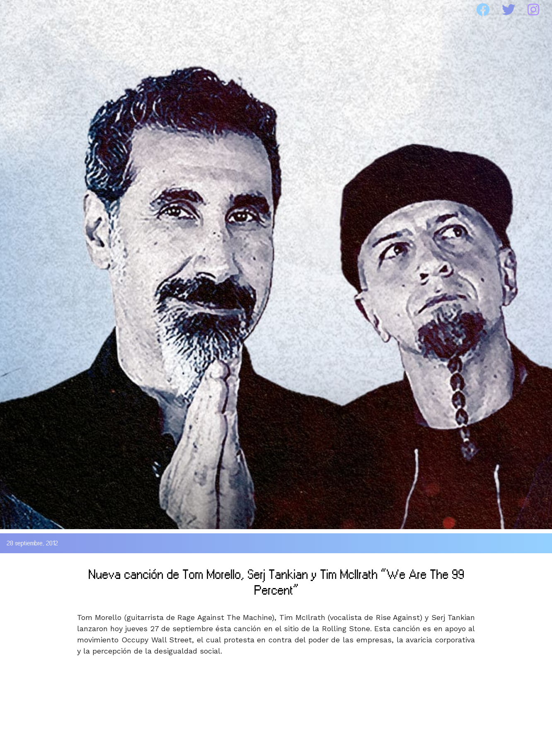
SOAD (101, 10)
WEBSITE (377, 10)
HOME (30, 10)
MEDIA (292, 10)
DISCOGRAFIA (195, 10)
